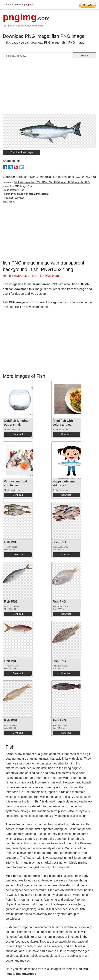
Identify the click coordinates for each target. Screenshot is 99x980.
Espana (29, 5)
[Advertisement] (49, 88)
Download (18, 434)
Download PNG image (22, 152)
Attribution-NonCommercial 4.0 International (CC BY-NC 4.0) (56, 177)
